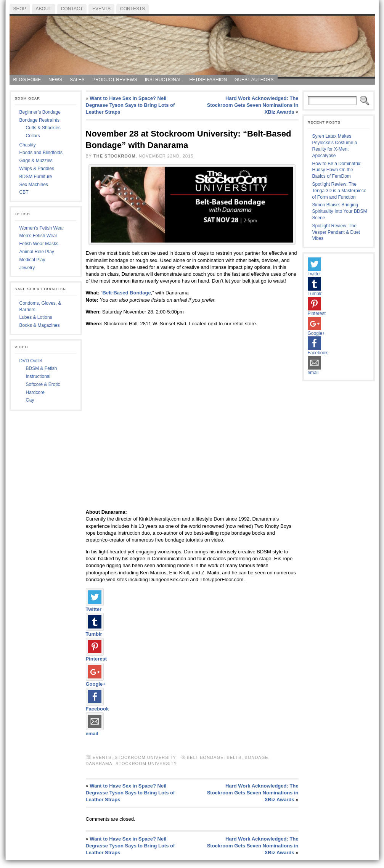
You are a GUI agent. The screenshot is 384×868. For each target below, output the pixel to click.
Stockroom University (145, 757)
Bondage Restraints (39, 120)
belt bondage (205, 757)
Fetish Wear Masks (39, 244)
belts (234, 757)
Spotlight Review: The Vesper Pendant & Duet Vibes (336, 232)
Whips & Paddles (37, 169)
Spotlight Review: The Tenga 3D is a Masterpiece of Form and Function (339, 191)
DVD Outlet (31, 361)
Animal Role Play (37, 252)
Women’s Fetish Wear (42, 228)
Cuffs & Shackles (43, 128)
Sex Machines (34, 185)
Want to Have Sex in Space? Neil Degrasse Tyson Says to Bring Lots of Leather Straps (130, 105)
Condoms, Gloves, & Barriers (40, 306)
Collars (33, 136)
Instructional (38, 376)
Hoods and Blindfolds (41, 153)
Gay (30, 400)
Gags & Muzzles (36, 161)
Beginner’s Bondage (40, 112)
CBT (24, 192)
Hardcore (35, 392)
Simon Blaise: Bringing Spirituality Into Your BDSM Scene (340, 211)
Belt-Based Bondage (127, 293)
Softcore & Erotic (43, 384)
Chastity (28, 145)
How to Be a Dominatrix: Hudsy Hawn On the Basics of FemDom (337, 170)
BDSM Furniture (36, 177)
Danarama (99, 764)
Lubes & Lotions (36, 317)
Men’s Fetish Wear (39, 236)
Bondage (257, 757)
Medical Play (32, 260)
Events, (104, 757)
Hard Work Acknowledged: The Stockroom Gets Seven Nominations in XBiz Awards (253, 105)
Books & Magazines (40, 325)
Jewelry (27, 268)
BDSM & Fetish (42, 368)
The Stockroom (115, 156)
